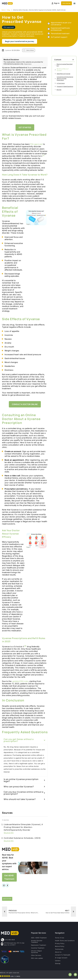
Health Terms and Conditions (65, 942)
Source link (9, 833)
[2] (25, 646)
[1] (43, 156)
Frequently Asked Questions (65, 87)
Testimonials (59, 950)
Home (3, 10)
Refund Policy (60, 947)
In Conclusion (61, 83)
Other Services (36, 956)
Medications (7, 900)
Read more (28, 64)
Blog (9, 10)
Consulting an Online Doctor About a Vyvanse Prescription (65, 79)
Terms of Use (60, 939)
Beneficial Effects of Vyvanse (63, 70)
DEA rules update (37, 959)
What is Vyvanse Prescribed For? (64, 65)
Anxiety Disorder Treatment (37, 943)
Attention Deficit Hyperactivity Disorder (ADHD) (42, 10)
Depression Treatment (39, 946)
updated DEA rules (20, 681)
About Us (58, 953)
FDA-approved (36, 144)
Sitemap (58, 965)
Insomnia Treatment (38, 949)
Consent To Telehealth (63, 956)
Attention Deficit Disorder (20, 10)
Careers (58, 962)
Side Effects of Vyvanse (64, 74)
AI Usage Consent (61, 959)
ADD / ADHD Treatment (39, 939)
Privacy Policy (60, 945)
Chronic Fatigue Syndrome (36, 953)
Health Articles (61, 10)
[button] (74, 3)
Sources (59, 90)
